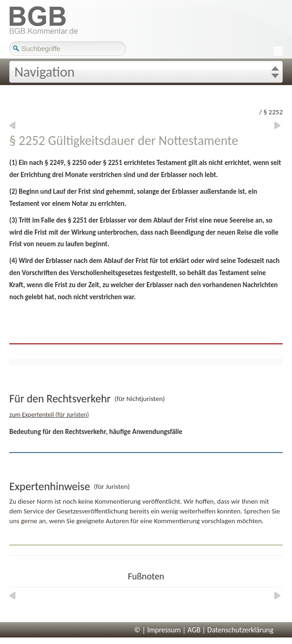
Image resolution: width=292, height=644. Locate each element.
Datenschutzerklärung (240, 630)
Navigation (45, 72)
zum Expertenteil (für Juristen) (49, 415)
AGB (194, 630)
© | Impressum (158, 630)
